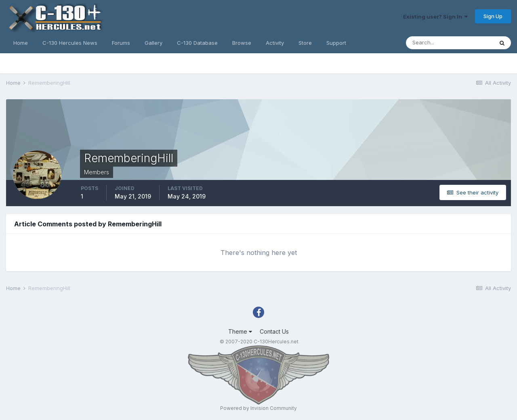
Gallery (153, 43)
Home (21, 43)
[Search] (450, 43)
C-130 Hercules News (70, 43)
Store (305, 43)
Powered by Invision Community (258, 408)
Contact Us (274, 331)
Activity (275, 43)
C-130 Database (197, 43)
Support (336, 43)
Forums (121, 43)
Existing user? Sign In (435, 17)
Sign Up (493, 16)
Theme (240, 331)
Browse (242, 43)
